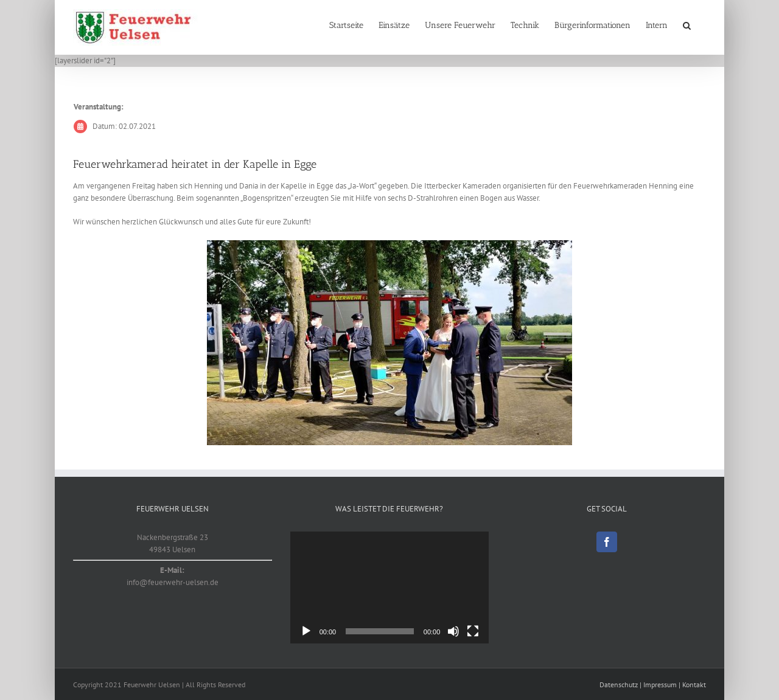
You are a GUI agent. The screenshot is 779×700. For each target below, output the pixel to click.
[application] (390, 587)
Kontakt (694, 684)
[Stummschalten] (453, 631)
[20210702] (389, 343)
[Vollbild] (473, 631)
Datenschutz (619, 684)
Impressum (660, 684)
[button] (687, 26)
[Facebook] (607, 542)
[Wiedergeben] (306, 631)
